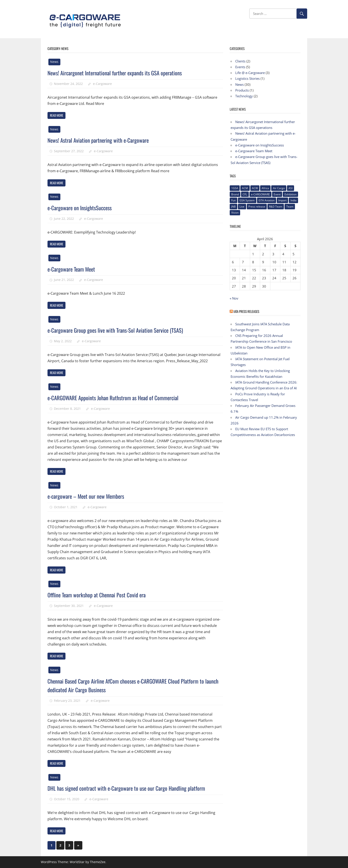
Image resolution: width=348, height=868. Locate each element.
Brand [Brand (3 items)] (235, 194)
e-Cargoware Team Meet (74, 269)
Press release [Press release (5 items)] (257, 207)
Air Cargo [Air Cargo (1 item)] (279, 188)
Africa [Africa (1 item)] (265, 188)
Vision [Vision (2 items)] (235, 213)
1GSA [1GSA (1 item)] (235, 188)
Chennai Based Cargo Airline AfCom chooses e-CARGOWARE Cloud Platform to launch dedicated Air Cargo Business (134, 685)
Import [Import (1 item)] (282, 200)
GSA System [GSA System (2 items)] (247, 200)
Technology (244, 96)
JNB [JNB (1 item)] (233, 207)
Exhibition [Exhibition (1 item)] (291, 194)
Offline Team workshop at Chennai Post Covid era (101, 595)
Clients (240, 61)
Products (242, 90)
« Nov (234, 298)
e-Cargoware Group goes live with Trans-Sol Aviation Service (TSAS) (122, 330)
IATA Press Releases (246, 311)
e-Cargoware (102, 84)
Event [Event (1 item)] (277, 194)
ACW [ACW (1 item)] (255, 188)
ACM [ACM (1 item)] (245, 188)
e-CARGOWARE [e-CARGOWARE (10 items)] (260, 194)
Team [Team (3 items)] (290, 207)
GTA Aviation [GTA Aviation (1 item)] (267, 200)
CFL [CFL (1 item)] (245, 194)
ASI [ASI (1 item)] (291, 188)
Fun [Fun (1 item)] (233, 200)
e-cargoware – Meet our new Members (90, 496)
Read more (57, 115)
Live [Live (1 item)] (242, 207)
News (54, 62)
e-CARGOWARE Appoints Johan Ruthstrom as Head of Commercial (120, 397)
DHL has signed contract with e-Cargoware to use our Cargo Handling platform (134, 788)
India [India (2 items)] (294, 200)
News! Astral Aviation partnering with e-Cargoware (103, 140)
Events (240, 67)
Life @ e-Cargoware (250, 73)
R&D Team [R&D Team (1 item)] (276, 207)
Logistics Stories (247, 78)
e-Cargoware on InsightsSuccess (83, 207)
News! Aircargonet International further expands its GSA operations (122, 73)
